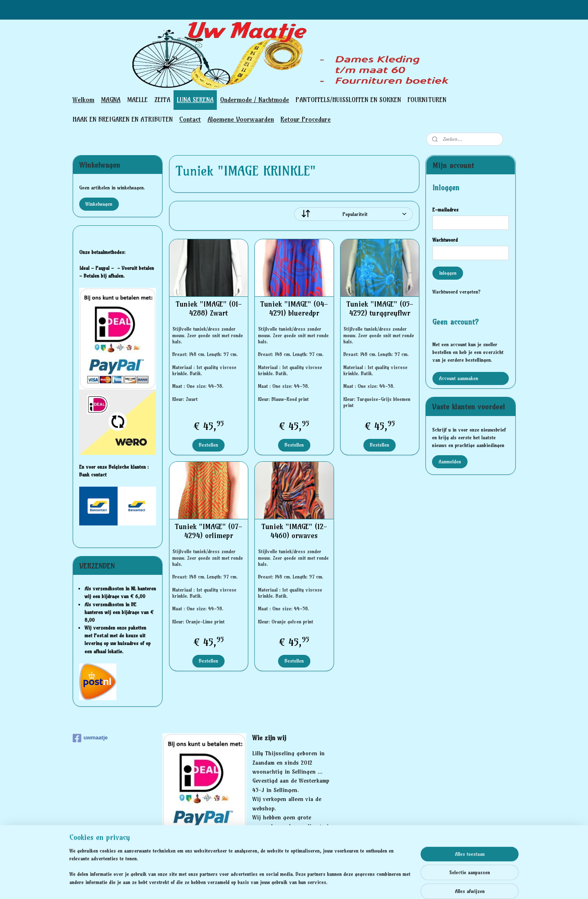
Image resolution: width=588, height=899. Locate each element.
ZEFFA (162, 100)
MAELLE (137, 100)
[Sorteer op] (353, 214)
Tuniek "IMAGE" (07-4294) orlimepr (208, 531)
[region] (240, 871)
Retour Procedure (306, 119)
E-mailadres (445, 210)
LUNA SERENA (195, 100)
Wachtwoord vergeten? (457, 292)
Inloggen (448, 273)
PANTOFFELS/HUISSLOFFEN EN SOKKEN (348, 100)
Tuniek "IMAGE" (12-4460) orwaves (294, 531)
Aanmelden (450, 462)
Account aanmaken (459, 378)
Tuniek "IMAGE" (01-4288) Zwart (208, 308)
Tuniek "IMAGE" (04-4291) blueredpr (294, 308)
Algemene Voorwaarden (241, 119)
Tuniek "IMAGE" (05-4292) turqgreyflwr (379, 308)
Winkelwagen (99, 204)
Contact (190, 119)
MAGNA (111, 100)
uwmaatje (90, 738)
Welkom (84, 100)
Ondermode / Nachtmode (255, 100)
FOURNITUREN (427, 100)
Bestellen (208, 445)
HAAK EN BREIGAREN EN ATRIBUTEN (123, 119)
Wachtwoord (445, 240)
